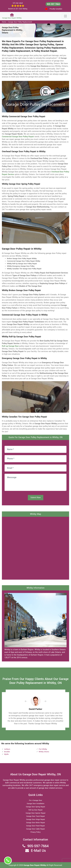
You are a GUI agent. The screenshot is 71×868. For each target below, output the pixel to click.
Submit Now (36, 498)
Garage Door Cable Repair (35, 829)
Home (4, 22)
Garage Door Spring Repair (35, 807)
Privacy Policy (35, 832)
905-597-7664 (53, 4)
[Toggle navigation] (65, 16)
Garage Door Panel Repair (35, 826)
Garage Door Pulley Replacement (20, 22)
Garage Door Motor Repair (36, 823)
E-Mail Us (38, 851)
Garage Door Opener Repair (36, 813)
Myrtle (6, 754)
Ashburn (7, 749)
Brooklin (7, 752)
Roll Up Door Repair (35, 810)
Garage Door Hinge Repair (36, 819)
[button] (28, 701)
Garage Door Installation (36, 804)
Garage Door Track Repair (36, 816)
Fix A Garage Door (35, 800)
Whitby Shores (44, 752)
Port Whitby (43, 749)
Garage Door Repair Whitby (35, 865)
